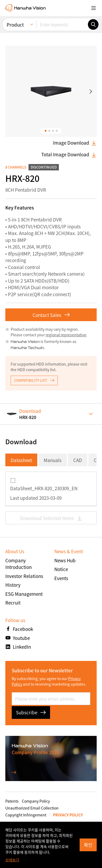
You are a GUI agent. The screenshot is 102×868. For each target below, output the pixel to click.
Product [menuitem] (15, 25)
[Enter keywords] (62, 24)
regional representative (66, 335)
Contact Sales (51, 315)
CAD (78, 460)
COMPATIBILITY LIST (34, 380)
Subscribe (31, 712)
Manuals (53, 460)
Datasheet (21, 460)
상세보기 (12, 860)
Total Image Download (69, 154)
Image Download (75, 143)
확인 (88, 845)
